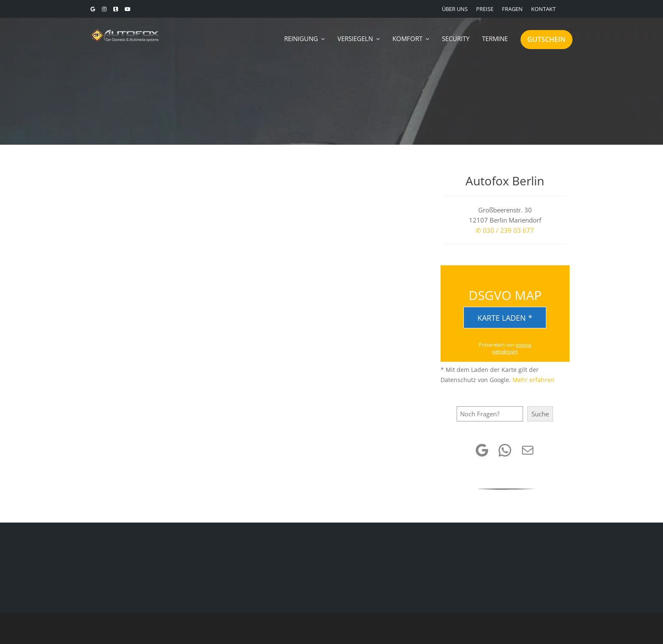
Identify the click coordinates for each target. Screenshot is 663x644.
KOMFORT (407, 39)
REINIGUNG (301, 39)
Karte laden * (505, 318)
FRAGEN (512, 9)
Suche (540, 414)
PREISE (485, 9)
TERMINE (495, 39)
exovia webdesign (512, 348)
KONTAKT (543, 9)
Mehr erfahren (533, 380)
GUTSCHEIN (547, 39)
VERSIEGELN (355, 39)
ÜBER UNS (455, 9)
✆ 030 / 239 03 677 (505, 230)
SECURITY (456, 39)
